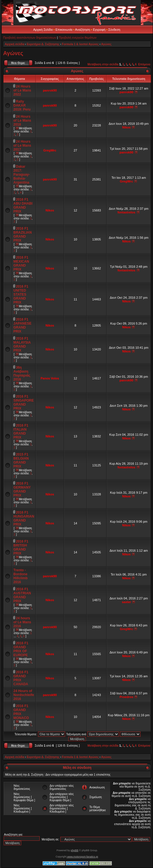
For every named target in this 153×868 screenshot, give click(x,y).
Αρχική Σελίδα (43, 30)
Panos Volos (50, 378)
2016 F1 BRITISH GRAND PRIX (21, 547)
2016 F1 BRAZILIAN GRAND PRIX (23, 234)
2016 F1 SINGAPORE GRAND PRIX (24, 402)
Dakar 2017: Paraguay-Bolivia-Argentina (22, 175)
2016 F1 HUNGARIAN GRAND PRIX (24, 518)
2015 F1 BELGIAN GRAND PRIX (21, 460)
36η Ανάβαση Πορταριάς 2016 (22, 373)
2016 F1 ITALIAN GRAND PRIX (21, 431)
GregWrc (50, 150)
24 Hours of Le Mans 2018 (22, 121)
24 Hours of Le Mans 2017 (22, 146)
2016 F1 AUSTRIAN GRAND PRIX (22, 595)
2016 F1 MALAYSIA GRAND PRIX (22, 344)
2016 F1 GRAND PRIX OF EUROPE (21, 649)
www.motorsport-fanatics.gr (82, 857)
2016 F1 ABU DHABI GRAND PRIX (23, 205)
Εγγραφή (99, 30)
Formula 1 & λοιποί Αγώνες (80, 44)
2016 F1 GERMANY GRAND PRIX (22, 489)
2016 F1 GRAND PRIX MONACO (21, 712)
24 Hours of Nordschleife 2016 (24, 695)
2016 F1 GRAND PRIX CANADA (21, 678)
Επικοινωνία (64, 30)
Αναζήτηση (83, 30)
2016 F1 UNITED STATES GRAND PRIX (21, 294)
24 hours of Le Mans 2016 (22, 622)
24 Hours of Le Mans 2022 (22, 90)
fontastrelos (127, 212)
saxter (126, 602)
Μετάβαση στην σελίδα (103, 64)
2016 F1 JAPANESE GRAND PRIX (22, 325)
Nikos (126, 127)
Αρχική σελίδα (15, 44)
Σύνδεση (114, 30)
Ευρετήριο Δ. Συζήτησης (43, 44)
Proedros (126, 697)
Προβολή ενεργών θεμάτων (77, 38)
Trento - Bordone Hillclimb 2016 (20, 576)
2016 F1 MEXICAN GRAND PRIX (21, 263)
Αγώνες (106, 44)
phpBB (74, 850)
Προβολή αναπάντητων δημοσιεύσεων (30, 38)
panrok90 (50, 90)
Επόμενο (144, 64)
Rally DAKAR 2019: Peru (22, 105)
